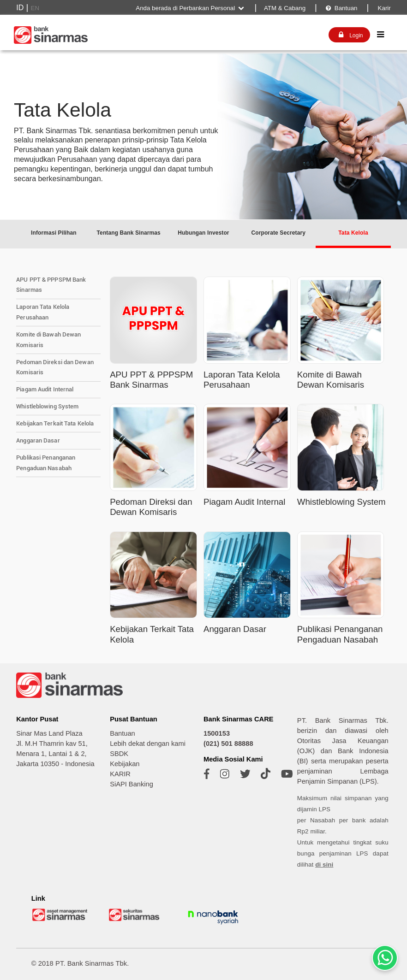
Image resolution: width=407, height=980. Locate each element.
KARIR (120, 774)
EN (35, 8)
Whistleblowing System (47, 406)
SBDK (119, 754)
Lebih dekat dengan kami (148, 744)
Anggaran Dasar (38, 440)
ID (20, 8)
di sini (324, 865)
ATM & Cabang (285, 8)
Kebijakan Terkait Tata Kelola (55, 423)
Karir (383, 8)
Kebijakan (125, 764)
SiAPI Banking (132, 784)
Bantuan (341, 8)
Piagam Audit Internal (45, 389)
